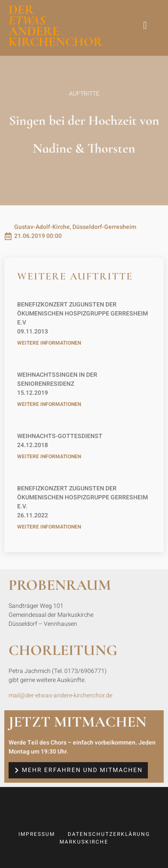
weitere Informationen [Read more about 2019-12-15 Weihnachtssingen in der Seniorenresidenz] (49, 404)
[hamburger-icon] (145, 26)
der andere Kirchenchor (55, 26)
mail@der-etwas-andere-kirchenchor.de (60, 695)
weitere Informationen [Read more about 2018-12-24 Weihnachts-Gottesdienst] (49, 457)
